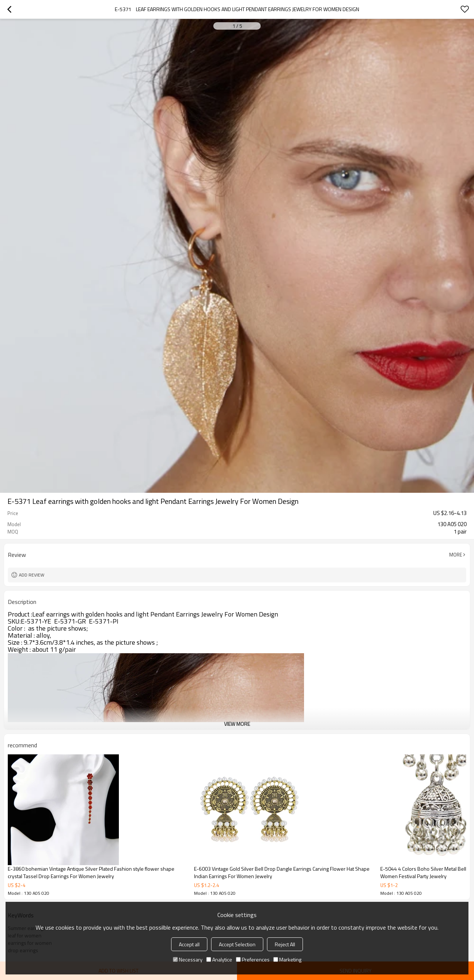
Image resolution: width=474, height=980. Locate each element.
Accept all (189, 944)
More (456, 555)
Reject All (285, 944)
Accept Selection (237, 944)
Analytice (219, 959)
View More (237, 724)
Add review (32, 575)
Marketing (287, 959)
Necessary (188, 959)
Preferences (253, 959)
